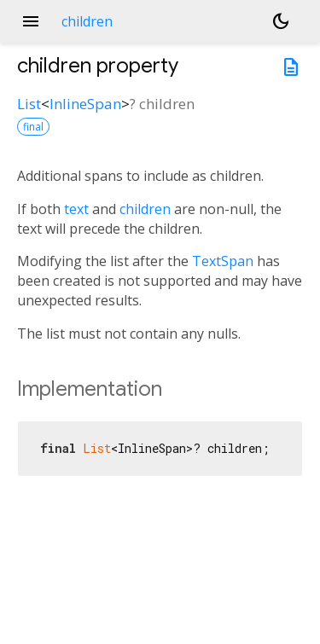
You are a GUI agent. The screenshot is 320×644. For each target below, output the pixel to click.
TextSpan (223, 261)
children (145, 209)
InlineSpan (85, 104)
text (76, 209)
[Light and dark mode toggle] (281, 21)
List (29, 104)
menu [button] (31, 21)
